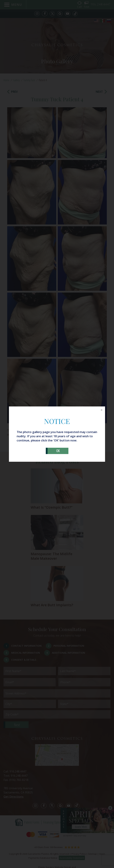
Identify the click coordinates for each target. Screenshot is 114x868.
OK (58, 451)
